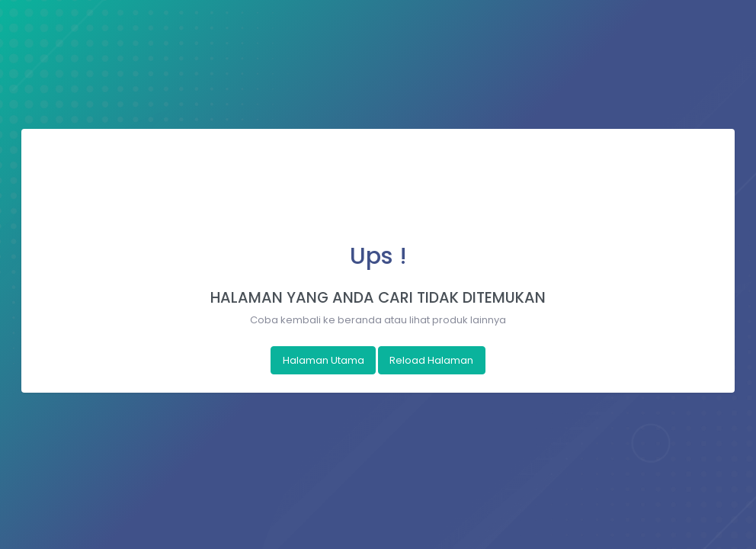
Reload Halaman (431, 360)
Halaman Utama (324, 360)
